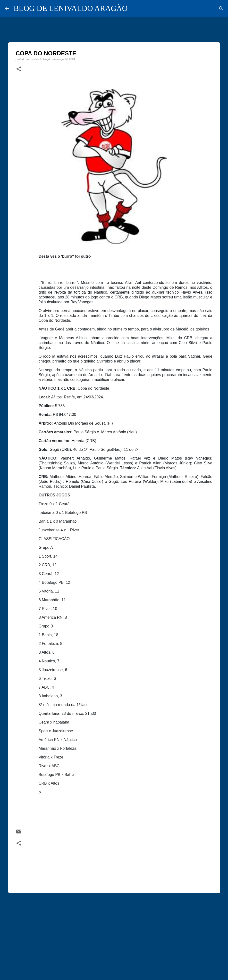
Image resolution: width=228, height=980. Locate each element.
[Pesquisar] (221, 8)
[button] (19, 69)
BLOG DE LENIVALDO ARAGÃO (71, 8)
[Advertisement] (114, 934)
